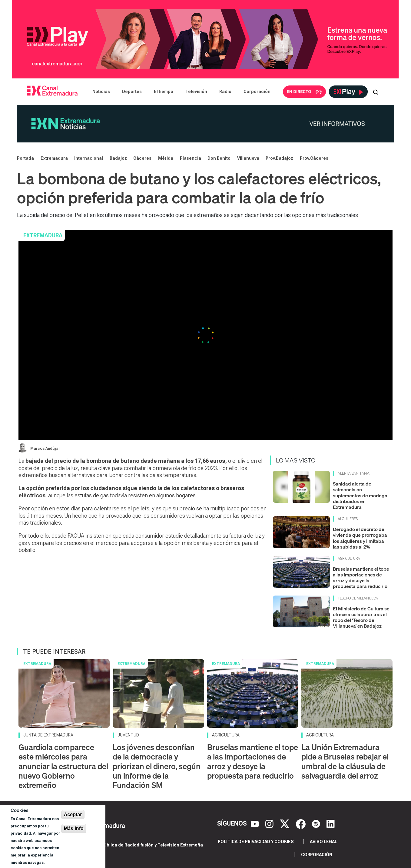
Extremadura (54, 158)
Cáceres (142, 158)
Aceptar (73, 815)
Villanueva (248, 158)
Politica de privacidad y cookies (256, 842)
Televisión (196, 92)
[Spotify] (317, 823)
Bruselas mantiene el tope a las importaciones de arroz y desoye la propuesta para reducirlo (361, 578)
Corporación (257, 92)
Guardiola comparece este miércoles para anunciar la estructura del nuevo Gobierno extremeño (63, 766)
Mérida (166, 158)
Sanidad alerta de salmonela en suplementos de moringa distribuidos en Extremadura (360, 495)
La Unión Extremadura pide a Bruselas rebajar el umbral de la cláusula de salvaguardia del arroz (345, 761)
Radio (225, 92)
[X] (285, 823)
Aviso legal (323, 842)
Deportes (132, 92)
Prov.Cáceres (314, 158)
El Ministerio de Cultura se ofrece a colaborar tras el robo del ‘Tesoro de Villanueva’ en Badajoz (361, 617)
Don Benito (219, 158)
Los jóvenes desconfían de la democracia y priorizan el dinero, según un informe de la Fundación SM (157, 766)
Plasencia (191, 158)
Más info (74, 828)
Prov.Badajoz (279, 158)
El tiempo (164, 92)
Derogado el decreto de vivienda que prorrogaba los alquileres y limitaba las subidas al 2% (360, 538)
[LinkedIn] (331, 823)
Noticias (101, 92)
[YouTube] (256, 823)
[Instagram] (270, 823)
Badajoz (118, 158)
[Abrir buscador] (376, 92)
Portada (25, 158)
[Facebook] (302, 823)
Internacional (89, 158)
